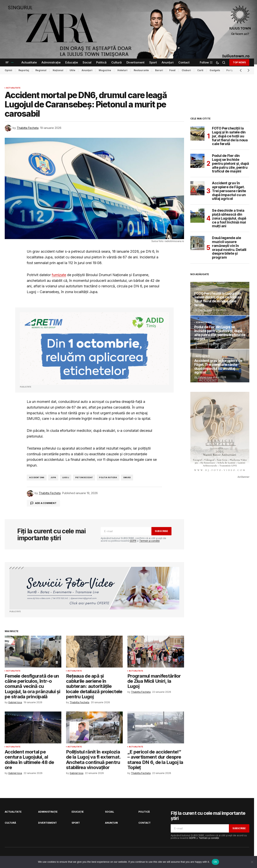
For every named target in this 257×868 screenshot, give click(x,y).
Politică (144, 812)
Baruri (159, 70)
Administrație (204, 322)
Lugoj (199, 289)
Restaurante (141, 70)
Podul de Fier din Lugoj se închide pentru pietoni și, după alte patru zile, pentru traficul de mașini (230, 163)
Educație (78, 812)
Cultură (10, 823)
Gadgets (215, 70)
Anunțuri (87, 70)
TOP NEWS (239, 62)
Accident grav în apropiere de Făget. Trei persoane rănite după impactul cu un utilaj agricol (229, 191)
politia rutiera (108, 477)
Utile (72, 70)
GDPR (133, 541)
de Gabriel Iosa (203, 310)
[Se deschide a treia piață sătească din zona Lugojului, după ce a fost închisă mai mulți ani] (197, 216)
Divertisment (47, 823)
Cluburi (186, 70)
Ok (215, 862)
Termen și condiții (149, 541)
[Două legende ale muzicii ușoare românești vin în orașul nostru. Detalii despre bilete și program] (197, 243)
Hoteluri (122, 70)
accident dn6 (37, 477)
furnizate (59, 275)
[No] (252, 862)
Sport (76, 823)
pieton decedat (84, 477)
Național (58, 70)
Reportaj (24, 70)
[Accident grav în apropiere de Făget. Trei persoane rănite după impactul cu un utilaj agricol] (197, 188)
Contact (144, 823)
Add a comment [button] (46, 503)
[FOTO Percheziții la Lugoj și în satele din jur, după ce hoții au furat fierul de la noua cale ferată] (197, 133)
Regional (41, 70)
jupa (53, 477)
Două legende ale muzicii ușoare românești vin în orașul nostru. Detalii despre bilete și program (229, 248)
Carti (200, 70)
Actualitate (13, 88)
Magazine (105, 70)
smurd (127, 477)
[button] (7, 62)
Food (172, 70)
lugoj (66, 477)
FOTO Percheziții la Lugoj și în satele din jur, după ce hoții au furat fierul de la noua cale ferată (230, 136)
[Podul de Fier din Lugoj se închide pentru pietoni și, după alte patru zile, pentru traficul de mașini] (197, 161)
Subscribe (161, 531)
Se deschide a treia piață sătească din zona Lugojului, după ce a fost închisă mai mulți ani (229, 218)
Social (110, 812)
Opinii (8, 70)
